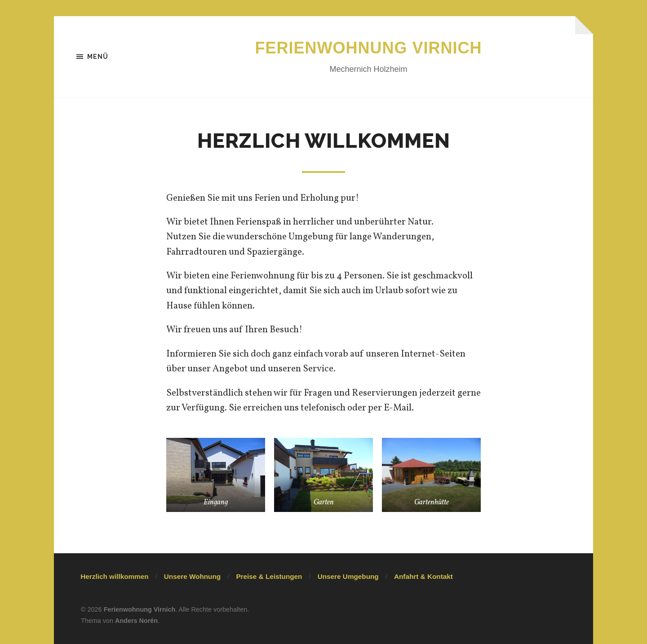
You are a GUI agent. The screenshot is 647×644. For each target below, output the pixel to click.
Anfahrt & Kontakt (423, 576)
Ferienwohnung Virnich (369, 48)
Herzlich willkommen (114, 576)
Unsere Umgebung (348, 576)
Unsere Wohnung (192, 576)
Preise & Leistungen (269, 576)
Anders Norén (136, 621)
